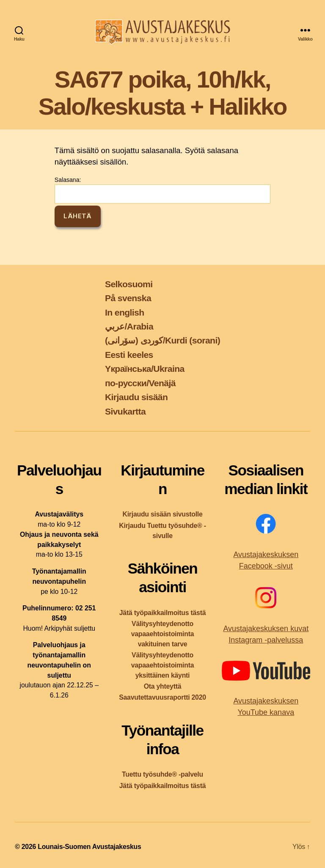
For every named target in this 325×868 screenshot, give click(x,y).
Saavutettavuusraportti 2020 (162, 697)
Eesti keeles (129, 355)
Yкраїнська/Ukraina (145, 369)
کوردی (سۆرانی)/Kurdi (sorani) (162, 340)
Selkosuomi (129, 284)
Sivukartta (125, 411)
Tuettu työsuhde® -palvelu (162, 774)
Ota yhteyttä (163, 686)
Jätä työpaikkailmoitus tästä (162, 613)
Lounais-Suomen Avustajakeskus (89, 847)
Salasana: (162, 190)
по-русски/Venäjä (140, 383)
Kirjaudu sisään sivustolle (162, 514)
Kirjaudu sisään (136, 397)
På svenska (128, 298)
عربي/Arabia (129, 326)
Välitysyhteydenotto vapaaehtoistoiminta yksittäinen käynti (163, 665)
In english (125, 312)
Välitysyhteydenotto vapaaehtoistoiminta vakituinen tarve (163, 634)
